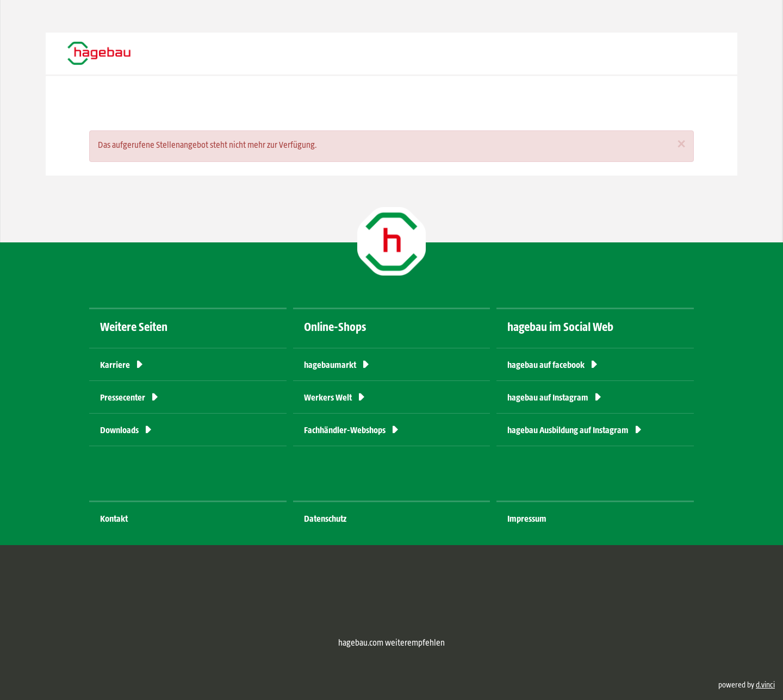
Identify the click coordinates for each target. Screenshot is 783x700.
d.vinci (765, 685)
